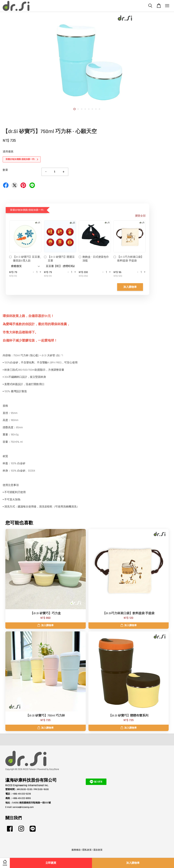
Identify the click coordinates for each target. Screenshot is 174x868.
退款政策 (98, 850)
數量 (5, 170)
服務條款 (76, 850)
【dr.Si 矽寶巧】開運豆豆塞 (59, 259)
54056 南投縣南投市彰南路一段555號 (32, 803)
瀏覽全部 (140, 216)
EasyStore (54, 769)
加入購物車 (130, 287)
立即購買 (51, 863)
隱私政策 (87, 850)
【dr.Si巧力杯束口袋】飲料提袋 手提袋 (129, 259)
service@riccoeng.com (23, 807)
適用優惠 (8, 152)
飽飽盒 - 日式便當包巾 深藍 (94, 259)
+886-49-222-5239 (22, 794)
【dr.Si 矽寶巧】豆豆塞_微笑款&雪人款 (25, 259)
